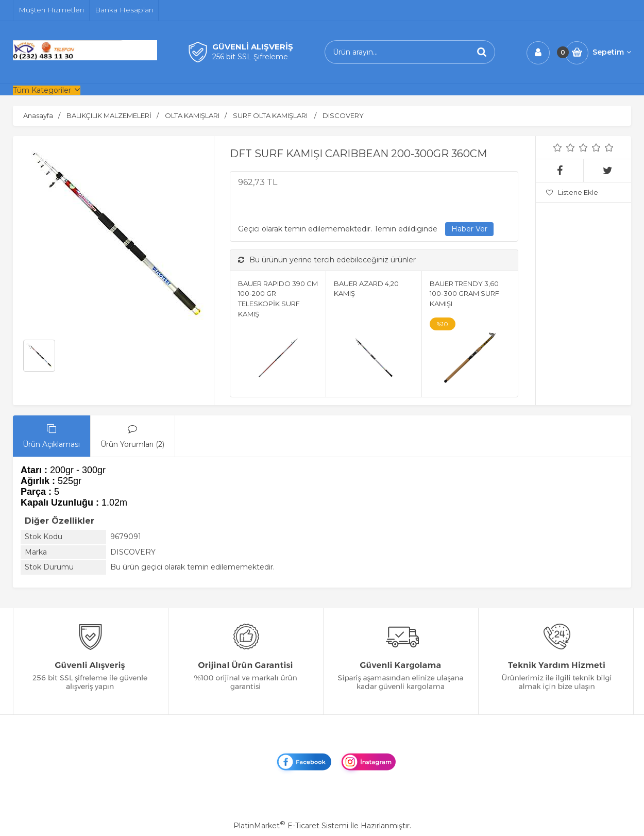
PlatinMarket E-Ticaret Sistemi (291, 826)
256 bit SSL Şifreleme (250, 57)
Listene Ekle (572, 192)
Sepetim (612, 52)
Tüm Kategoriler (42, 90)
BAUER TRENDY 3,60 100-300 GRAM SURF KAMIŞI (464, 294)
